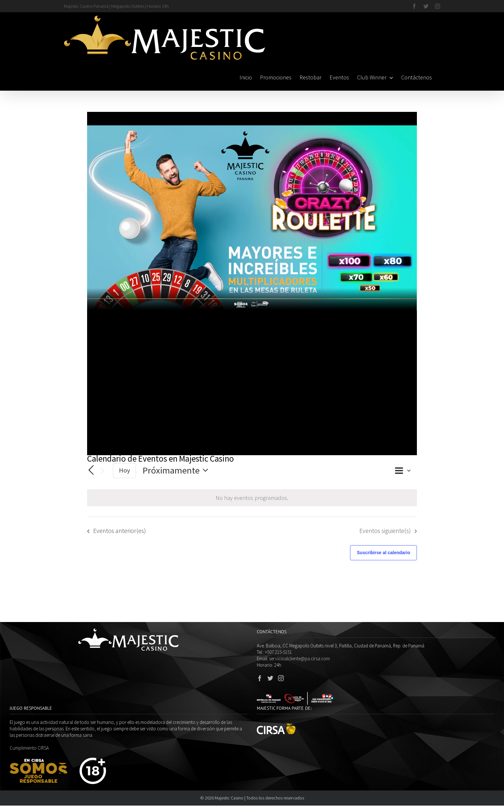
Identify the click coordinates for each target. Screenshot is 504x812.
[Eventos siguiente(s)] (103, 470)
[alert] (252, 498)
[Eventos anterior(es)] (91, 470)
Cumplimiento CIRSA (29, 748)
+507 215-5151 (278, 652)
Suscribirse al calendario (383, 553)
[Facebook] (260, 678)
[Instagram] (281, 678)
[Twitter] (270, 678)
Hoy (124, 470)
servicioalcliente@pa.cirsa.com (299, 659)
